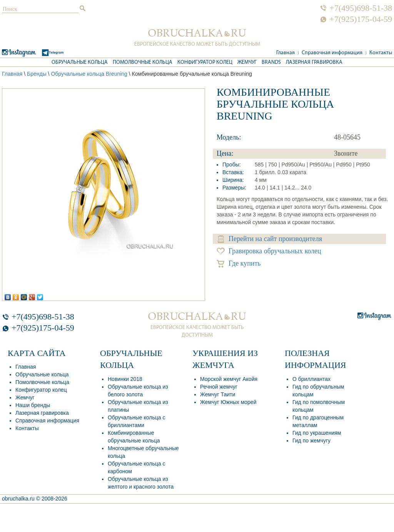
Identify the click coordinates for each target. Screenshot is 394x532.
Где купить (239, 264)
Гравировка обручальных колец (269, 251)
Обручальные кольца (80, 62)
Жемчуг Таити (218, 394)
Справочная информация (332, 53)
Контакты (381, 53)
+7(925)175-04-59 (361, 19)
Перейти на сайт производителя (270, 239)
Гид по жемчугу (311, 441)
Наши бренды (33, 405)
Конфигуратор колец (205, 62)
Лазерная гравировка (314, 62)
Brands (271, 62)
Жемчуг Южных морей (228, 402)
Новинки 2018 (125, 379)
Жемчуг (247, 62)
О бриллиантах (311, 379)
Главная (285, 53)
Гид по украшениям (317, 433)
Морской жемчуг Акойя (229, 379)
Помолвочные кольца (143, 62)
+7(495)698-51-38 (361, 8)
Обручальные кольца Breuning (89, 74)
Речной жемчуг (219, 387)
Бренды (37, 74)
